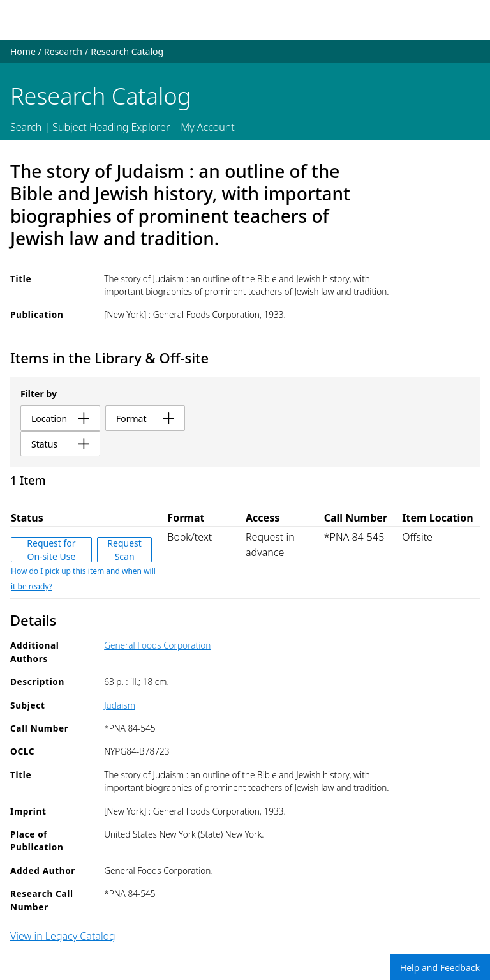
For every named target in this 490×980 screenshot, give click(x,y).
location (60, 418)
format (145, 418)
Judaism (120, 705)
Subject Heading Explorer (111, 127)
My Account (208, 127)
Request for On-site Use (51, 550)
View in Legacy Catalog (63, 936)
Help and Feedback (440, 968)
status (60, 444)
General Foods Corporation (157, 645)
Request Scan (124, 550)
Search (26, 127)
